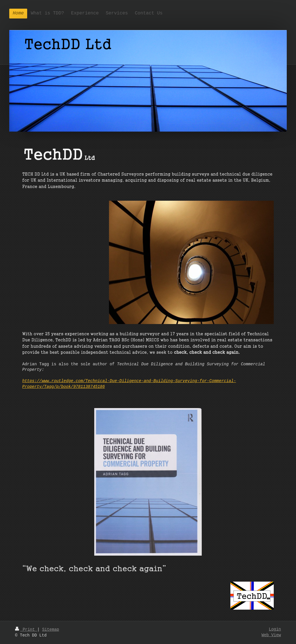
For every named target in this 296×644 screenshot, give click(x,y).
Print (26, 630)
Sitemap (51, 630)
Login (275, 629)
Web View (271, 635)
